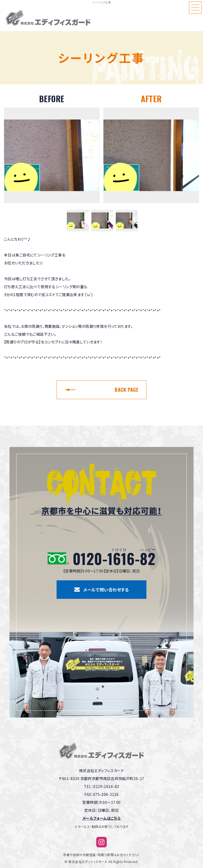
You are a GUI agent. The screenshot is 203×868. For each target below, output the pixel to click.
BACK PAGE (126, 390)
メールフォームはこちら (102, 818)
